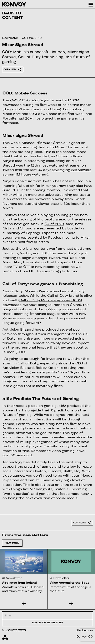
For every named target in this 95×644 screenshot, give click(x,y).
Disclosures (84, 630)
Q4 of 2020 (54, 224)
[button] (24, 603)
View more (12, 543)
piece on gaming (42, 406)
